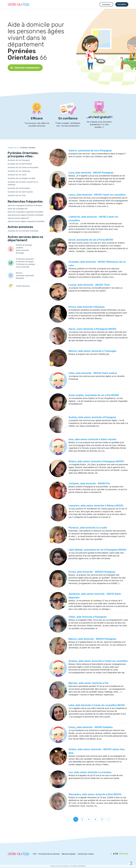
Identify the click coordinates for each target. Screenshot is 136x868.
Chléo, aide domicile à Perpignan (88, 617)
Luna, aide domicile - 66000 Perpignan (91, 173)
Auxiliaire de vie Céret (17, 175)
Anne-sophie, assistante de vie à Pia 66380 (94, 395)
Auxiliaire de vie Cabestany (19, 171)
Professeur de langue (25, 262)
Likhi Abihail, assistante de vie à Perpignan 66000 (97, 550)
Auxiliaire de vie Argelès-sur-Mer (21, 178)
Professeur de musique (25, 264)
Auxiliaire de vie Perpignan (19, 160)
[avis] (116, 854)
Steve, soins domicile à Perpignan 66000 (92, 329)
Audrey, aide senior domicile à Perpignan (92, 417)
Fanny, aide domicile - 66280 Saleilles (91, 727)
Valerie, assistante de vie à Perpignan (90, 150)
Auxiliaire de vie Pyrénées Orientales (23, 231)
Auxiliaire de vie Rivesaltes (19, 188)
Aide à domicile (22, 250)
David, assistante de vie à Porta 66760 (91, 240)
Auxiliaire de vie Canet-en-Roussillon (23, 167)
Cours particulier (23, 267)
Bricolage (20, 253)
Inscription (122, 4)
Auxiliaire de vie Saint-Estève (20, 164)
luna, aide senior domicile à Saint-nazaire (92, 439)
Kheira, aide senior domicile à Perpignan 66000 (96, 461)
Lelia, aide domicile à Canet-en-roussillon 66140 (97, 705)
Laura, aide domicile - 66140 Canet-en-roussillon (97, 195)
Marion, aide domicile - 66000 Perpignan (92, 639)
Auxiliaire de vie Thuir (17, 195)
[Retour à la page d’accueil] (19, 4)
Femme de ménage (24, 245)
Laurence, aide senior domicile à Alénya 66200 (96, 506)
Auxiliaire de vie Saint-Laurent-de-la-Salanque (23, 183)
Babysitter (20, 278)
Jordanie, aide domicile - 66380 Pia (89, 483)
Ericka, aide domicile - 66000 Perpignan (92, 572)
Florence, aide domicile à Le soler (88, 528)
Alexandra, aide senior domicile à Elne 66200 (95, 794)
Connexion (106, 4)
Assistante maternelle (25, 275)
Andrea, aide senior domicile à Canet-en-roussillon (98, 661)
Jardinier (20, 248)
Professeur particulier (25, 259)
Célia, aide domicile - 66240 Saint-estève (93, 373)
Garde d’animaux (23, 286)
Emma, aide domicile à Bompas (87, 307)
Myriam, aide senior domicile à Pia (88, 683)
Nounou (19, 273)
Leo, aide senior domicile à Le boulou (90, 772)
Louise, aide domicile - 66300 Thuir (89, 285)
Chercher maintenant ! (25, 68)
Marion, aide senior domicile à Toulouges (92, 351)
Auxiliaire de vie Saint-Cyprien (20, 192)
